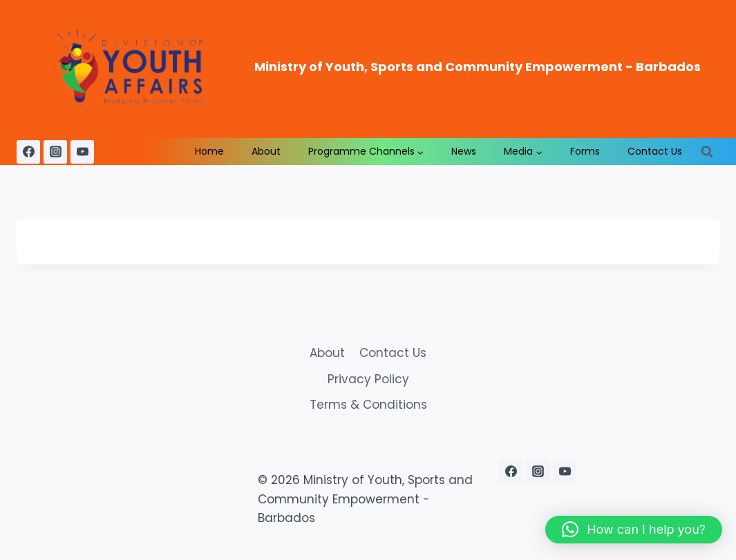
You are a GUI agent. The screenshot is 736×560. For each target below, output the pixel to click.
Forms (585, 151)
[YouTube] (82, 152)
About (266, 151)
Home (209, 151)
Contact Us (655, 151)
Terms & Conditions (368, 405)
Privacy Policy (368, 379)
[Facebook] (28, 152)
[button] (634, 530)
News (464, 151)
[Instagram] (55, 152)
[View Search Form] (707, 152)
